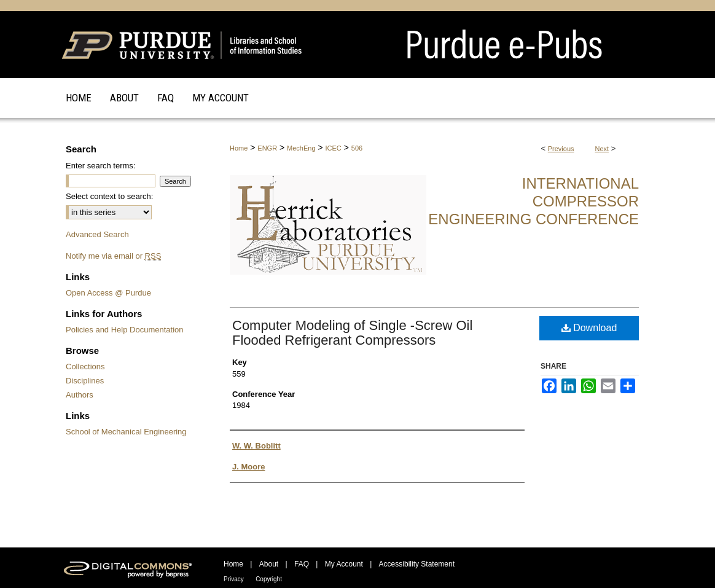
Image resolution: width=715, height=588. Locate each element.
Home (239, 148)
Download (589, 328)
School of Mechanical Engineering (126, 432)
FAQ (302, 564)
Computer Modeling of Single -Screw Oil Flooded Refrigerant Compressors (352, 333)
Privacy (234, 579)
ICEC (334, 148)
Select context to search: (109, 196)
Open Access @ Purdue (108, 293)
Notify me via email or (113, 256)
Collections (85, 367)
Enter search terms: (100, 166)
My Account (344, 564)
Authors (80, 395)
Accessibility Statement (417, 564)
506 (357, 148)
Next (602, 149)
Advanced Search (97, 234)
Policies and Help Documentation (125, 330)
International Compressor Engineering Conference (533, 201)
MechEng (301, 148)
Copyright (269, 579)
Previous (561, 149)
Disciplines (85, 381)
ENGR (267, 148)
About (269, 564)
